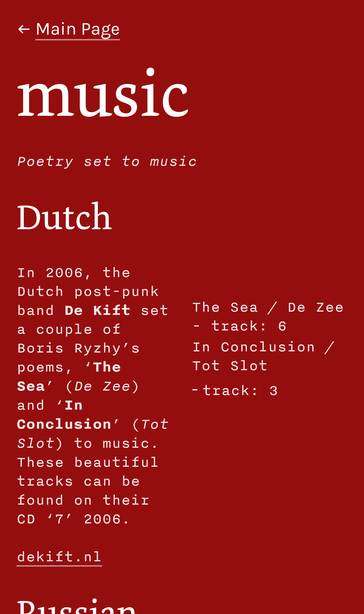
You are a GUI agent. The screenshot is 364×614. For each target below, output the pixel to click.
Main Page (78, 29)
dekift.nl (59, 556)
